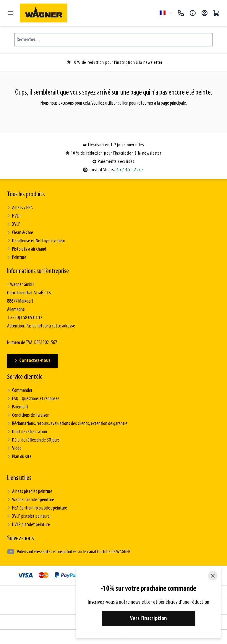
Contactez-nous (32, 361)
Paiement (18, 407)
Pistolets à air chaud (27, 249)
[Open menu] (11, 13)
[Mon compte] (205, 13)
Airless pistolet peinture (30, 492)
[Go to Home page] (87, 13)
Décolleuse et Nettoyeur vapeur (36, 241)
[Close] (213, 576)
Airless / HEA (20, 208)
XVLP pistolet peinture (28, 516)
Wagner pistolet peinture (31, 500)
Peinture (17, 258)
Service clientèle (25, 377)
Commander (20, 391)
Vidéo (14, 448)
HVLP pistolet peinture (29, 525)
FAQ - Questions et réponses (33, 399)
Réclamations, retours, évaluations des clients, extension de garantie (67, 424)
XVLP (14, 224)
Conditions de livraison (28, 415)
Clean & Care (20, 233)
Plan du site (19, 457)
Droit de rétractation (27, 432)
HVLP (14, 216)
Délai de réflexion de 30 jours (33, 440)
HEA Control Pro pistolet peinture (37, 508)
